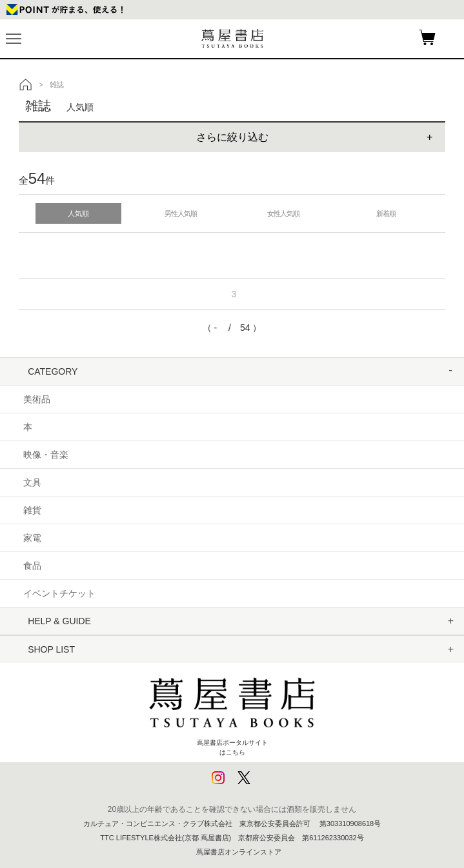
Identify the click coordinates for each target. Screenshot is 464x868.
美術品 (37, 399)
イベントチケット (59, 593)
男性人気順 (181, 213)
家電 (32, 538)
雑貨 (32, 510)
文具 (32, 482)
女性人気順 (283, 213)
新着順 (386, 213)
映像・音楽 (46, 455)
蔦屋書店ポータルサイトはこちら (232, 711)
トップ (26, 84)
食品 (32, 566)
